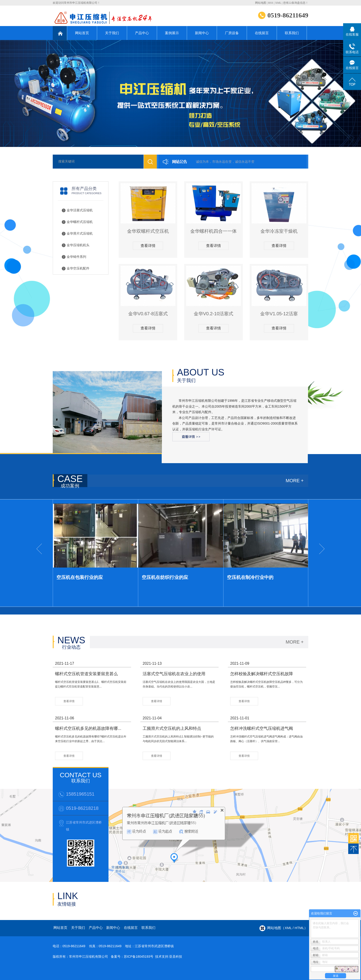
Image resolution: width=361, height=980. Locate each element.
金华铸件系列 (76, 257)
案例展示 (172, 33)
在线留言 (262, 33)
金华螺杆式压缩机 (80, 222)
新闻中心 (202, 33)
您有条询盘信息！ (296, 3)
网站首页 (82, 33)
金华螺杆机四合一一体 (213, 231)
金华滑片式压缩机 (80, 234)
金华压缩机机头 (78, 245)
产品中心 (142, 33)
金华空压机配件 (78, 268)
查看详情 (148, 246)
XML (278, 3)
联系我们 (292, 33)
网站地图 (261, 3)
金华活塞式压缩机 (80, 210)
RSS (271, 3)
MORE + (295, 481)
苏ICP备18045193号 (139, 957)
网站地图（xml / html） (287, 928)
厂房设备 (232, 33)
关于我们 (112, 33)
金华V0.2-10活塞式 (213, 314)
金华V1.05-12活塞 (279, 314)
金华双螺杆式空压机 (148, 231)
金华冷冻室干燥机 (279, 231)
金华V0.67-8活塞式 (148, 314)
